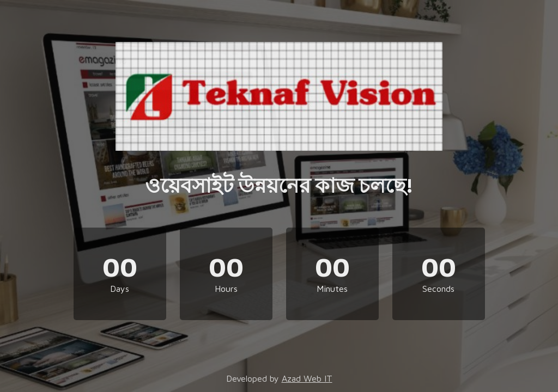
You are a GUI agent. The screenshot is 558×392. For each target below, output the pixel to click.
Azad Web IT (307, 378)
